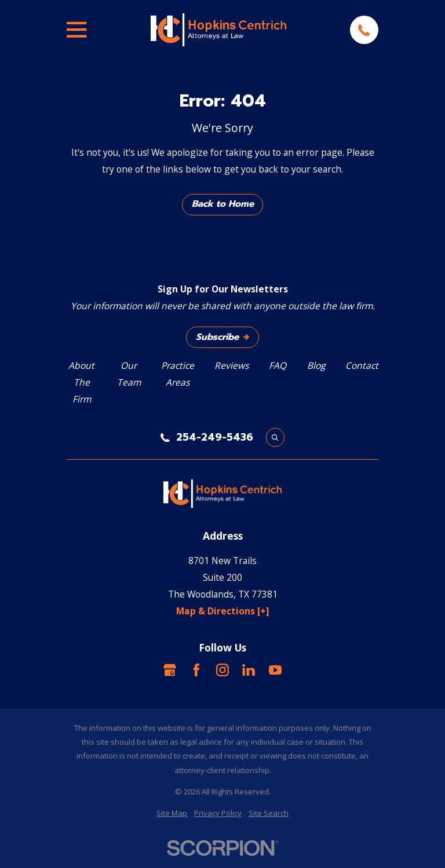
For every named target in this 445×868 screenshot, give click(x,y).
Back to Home (223, 204)
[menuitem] (172, 813)
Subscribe (222, 337)
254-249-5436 (215, 438)
